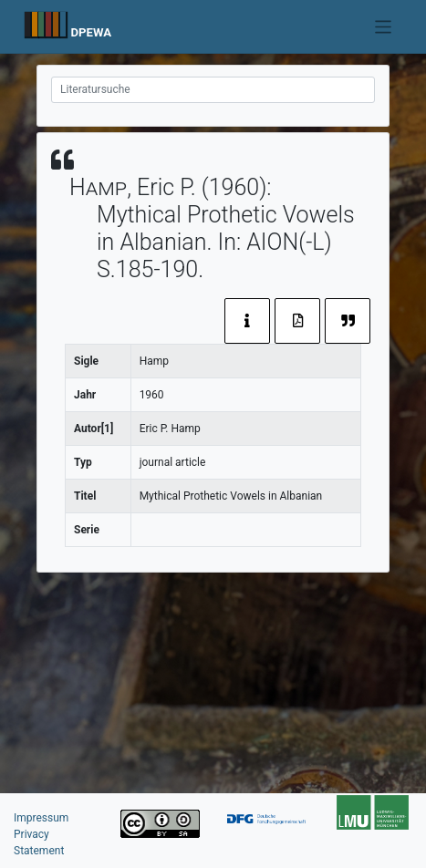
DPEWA (91, 32)
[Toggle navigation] (384, 27)
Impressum (41, 818)
